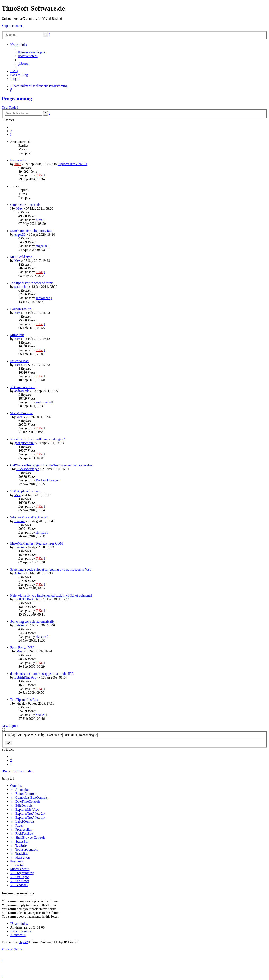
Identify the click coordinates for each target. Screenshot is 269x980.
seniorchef (21, 287)
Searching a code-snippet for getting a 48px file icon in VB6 (51, 569)
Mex (19, 208)
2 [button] (11, 131)
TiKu (18, 164)
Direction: (80, 735)
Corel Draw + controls (25, 205)
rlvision (19, 521)
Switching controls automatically (32, 622)
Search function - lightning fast (31, 231)
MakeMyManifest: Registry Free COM (36, 543)
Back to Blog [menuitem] (19, 75)
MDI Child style (21, 257)
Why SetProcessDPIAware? (29, 517)
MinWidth (17, 335)
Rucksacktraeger (28, 469)
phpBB (23, 942)
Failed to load (19, 361)
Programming (17, 99)
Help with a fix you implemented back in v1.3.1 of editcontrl (51, 595)
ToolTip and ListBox (24, 700)
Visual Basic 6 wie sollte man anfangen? (37, 439)
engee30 (20, 235)
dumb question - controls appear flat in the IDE (42, 674)
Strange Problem (21, 413)
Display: (19, 735)
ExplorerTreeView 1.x (73, 164)
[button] (11, 135)
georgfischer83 (24, 443)
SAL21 (41, 715)
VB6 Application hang (25, 491)
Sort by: (49, 735)
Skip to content (12, 26)
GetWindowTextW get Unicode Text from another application (52, 465)
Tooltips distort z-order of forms (32, 283)
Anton (18, 573)
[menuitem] (32, 52)
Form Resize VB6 (22, 648)
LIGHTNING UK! (27, 599)
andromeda (22, 391)
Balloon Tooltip (21, 309)
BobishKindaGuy (26, 677)
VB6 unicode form (23, 387)
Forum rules (18, 160)
